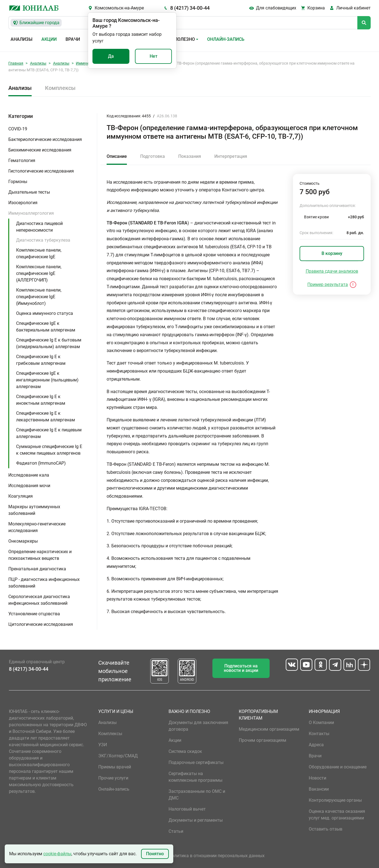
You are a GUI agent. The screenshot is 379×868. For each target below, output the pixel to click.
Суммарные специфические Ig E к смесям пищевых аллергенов (49, 450)
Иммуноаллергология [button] (31, 213)
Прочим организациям (263, 740)
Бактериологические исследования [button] (45, 139)
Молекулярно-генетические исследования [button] (37, 527)
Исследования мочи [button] (29, 486)
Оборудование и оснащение (338, 767)
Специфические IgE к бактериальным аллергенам (46, 327)
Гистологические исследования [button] (41, 171)
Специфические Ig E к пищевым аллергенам (49, 433)
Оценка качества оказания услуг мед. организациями (337, 815)
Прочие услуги (113, 778)
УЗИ (103, 745)
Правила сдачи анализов (332, 271)
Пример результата (328, 284)
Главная (16, 63)
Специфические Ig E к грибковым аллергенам (41, 360)
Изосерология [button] (23, 203)
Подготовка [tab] (153, 156)
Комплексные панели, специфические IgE (39, 253)
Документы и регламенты (196, 820)
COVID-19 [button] (18, 129)
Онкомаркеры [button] (23, 541)
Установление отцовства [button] (34, 614)
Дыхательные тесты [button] (29, 192)
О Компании (321, 723)
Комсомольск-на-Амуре (119, 8)
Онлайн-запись (226, 39)
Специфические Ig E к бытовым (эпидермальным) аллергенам (49, 343)
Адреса (316, 745)
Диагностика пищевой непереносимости (39, 227)
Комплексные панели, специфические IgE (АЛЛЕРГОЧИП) (39, 273)
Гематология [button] (22, 160)
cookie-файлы (57, 854)
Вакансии (319, 789)
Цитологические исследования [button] (41, 624)
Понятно (155, 854)
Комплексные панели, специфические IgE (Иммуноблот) (39, 297)
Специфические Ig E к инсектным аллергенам (41, 400)
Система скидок (185, 751)
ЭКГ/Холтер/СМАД (118, 756)
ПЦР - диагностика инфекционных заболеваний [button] (44, 583)
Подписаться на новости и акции (241, 668)
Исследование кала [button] (29, 475)
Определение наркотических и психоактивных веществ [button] (40, 555)
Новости (317, 778)
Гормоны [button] (18, 182)
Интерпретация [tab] (231, 156)
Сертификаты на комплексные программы (195, 777)
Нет (154, 56)
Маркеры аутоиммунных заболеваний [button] (34, 510)
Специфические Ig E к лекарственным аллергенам (46, 417)
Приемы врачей (115, 767)
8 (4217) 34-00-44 (190, 8)
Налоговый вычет (187, 809)
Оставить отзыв (326, 829)
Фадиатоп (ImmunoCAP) (41, 463)
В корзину (332, 253)
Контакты (319, 734)
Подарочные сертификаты (196, 762)
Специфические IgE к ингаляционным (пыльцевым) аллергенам (47, 380)
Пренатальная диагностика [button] (37, 569)
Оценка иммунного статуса (45, 313)
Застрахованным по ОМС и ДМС (197, 795)
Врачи (73, 39)
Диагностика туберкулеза (43, 240)
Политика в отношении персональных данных (217, 856)
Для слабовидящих (276, 8)
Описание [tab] (117, 156)
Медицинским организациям (269, 729)
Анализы (22, 39)
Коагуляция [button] (21, 496)
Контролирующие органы (335, 800)
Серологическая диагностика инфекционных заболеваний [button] (39, 600)
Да (111, 56)
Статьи (176, 831)
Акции (49, 39)
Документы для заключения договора (198, 726)
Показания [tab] (190, 156)
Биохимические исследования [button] (40, 150)
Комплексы (60, 88)
